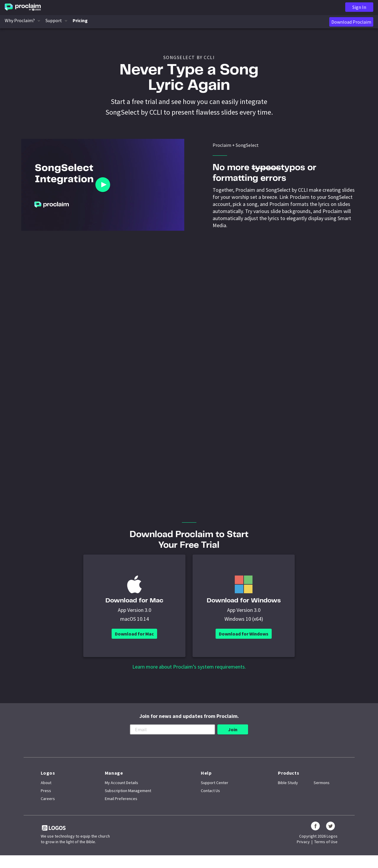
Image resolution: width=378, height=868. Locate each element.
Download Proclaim (351, 22)
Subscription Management (128, 798)
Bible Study (288, 790)
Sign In (359, 7)
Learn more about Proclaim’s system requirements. (189, 674)
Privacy (303, 849)
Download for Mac (134, 641)
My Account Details (122, 790)
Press (46, 798)
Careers (48, 806)
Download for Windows (244, 641)
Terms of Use (326, 849)
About (46, 790)
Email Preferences (121, 806)
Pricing (80, 20)
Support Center (215, 790)
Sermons (322, 790)
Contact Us (210, 798)
